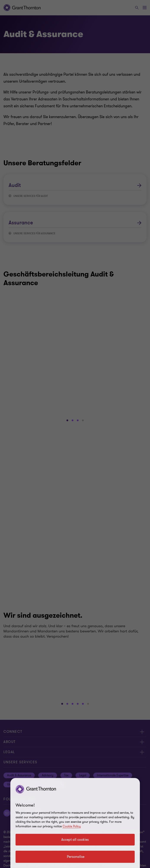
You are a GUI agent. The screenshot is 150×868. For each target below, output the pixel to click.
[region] (75, 823)
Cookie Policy (72, 826)
